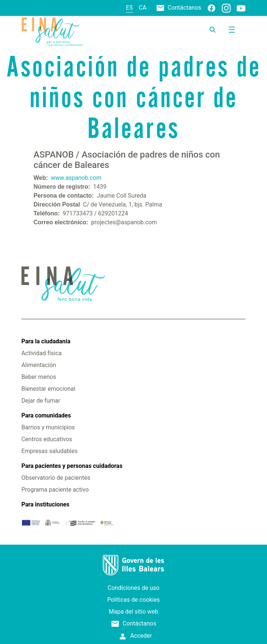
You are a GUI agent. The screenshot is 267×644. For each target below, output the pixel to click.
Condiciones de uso (134, 588)
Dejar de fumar (41, 401)
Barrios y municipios (48, 427)
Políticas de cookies (133, 600)
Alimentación (39, 365)
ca (143, 8)
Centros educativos (47, 439)
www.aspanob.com (76, 178)
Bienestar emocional (49, 389)
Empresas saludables (50, 451)
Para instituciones (46, 504)
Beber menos (39, 377)
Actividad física (42, 353)
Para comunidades (46, 415)
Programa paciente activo (55, 490)
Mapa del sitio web (134, 612)
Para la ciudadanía (46, 341)
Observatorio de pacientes (56, 478)
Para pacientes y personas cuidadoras (72, 466)
